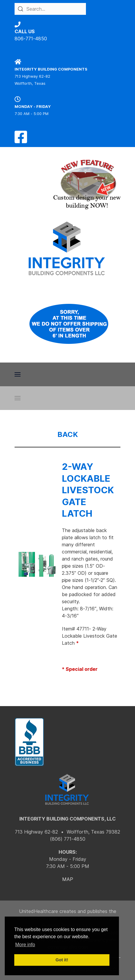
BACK (68, 434)
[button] (18, 374)
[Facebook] (21, 141)
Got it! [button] (62, 960)
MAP (68, 879)
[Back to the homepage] (67, 248)
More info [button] (25, 945)
